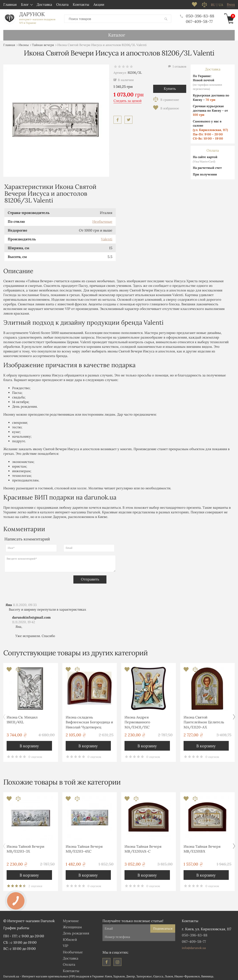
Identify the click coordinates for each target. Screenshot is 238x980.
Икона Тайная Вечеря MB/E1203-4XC (84, 848)
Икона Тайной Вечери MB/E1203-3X (25, 848)
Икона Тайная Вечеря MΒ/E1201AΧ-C (143, 848)
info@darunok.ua (194, 947)
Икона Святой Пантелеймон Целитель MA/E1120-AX (204, 721)
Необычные (102, 221)
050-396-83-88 (197, 16)
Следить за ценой (127, 100)
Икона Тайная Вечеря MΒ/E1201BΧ (202, 848)
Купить (170, 88)
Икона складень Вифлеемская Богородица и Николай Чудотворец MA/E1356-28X (89, 722)
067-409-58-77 (199, 21)
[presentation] (38, 583)
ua (221, 5)
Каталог (117, 34)
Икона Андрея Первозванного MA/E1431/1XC (137, 721)
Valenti (107, 238)
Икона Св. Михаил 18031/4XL (22, 719)
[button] (234, 716)
